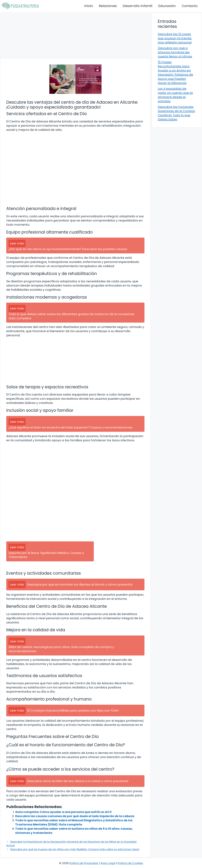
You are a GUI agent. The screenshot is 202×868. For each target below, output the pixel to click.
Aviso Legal (108, 863)
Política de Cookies (130, 863)
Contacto (190, 6)
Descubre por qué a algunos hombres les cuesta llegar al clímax (175, 52)
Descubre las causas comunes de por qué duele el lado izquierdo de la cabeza (75, 816)
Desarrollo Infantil (138, 6)
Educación (167, 6)
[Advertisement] (75, 35)
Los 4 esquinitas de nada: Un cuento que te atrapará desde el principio (175, 95)
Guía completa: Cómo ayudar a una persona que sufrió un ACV (64, 812)
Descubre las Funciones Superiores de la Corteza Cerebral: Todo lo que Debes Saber (176, 113)
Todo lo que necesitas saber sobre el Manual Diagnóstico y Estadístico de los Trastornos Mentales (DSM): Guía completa (74, 822)
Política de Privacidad (84, 863)
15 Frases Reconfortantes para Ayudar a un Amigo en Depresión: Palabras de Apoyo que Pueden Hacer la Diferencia (175, 72)
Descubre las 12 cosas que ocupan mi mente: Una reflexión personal (175, 38)
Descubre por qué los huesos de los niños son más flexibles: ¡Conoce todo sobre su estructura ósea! (75, 849)
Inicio (89, 6)
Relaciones (108, 6)
